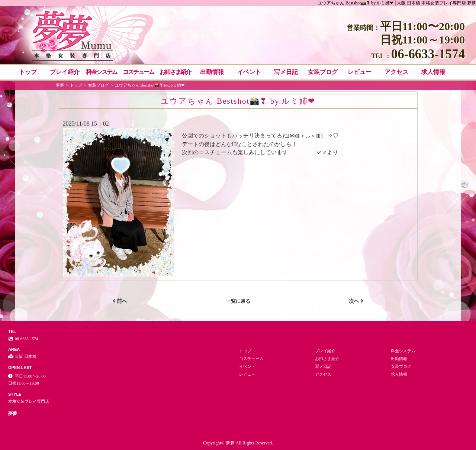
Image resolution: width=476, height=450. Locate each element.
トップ (28, 72)
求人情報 (433, 72)
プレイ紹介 (65, 72)
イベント (249, 72)
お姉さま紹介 (175, 72)
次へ (356, 301)
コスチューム (138, 72)
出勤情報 (212, 72)
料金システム (102, 72)
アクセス (396, 72)
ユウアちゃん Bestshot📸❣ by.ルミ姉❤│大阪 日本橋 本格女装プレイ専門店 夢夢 (397, 3)
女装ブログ (323, 72)
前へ (120, 301)
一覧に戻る (238, 301)
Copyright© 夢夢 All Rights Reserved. (238, 443)
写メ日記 (286, 72)
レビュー (360, 72)
